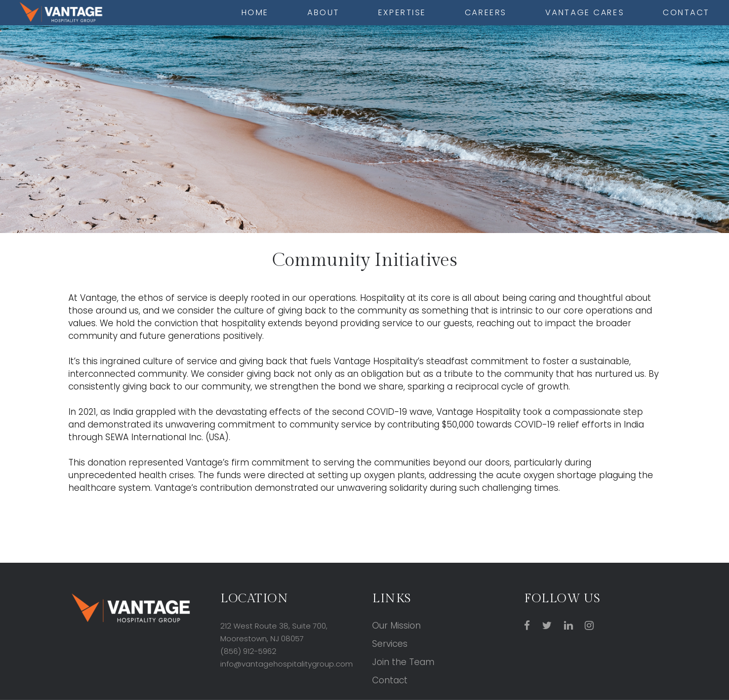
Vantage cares (585, 12)
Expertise (402, 12)
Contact (686, 12)
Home (255, 12)
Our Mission (396, 626)
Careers (486, 12)
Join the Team (403, 662)
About (323, 12)
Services (390, 644)
